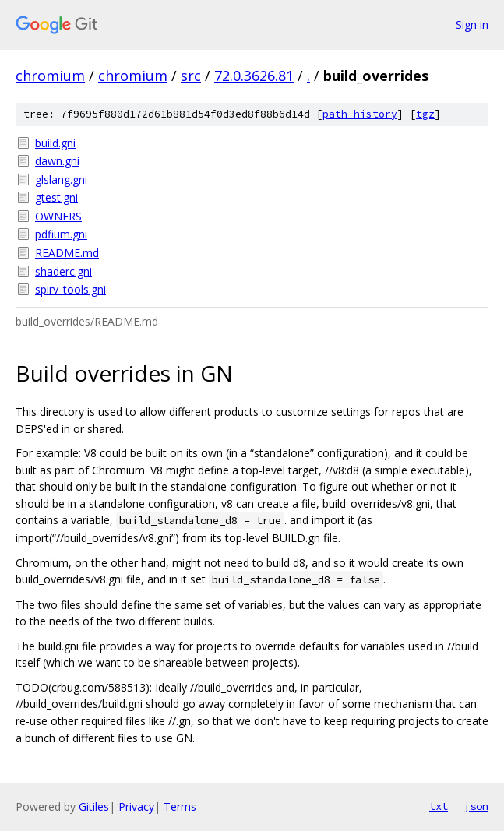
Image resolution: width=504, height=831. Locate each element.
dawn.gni (57, 161)
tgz (425, 114)
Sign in (472, 25)
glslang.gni (61, 180)
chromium (50, 76)
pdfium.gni (61, 234)
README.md (67, 253)
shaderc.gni (63, 271)
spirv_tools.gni (70, 289)
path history (360, 114)
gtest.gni (56, 197)
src (191, 76)
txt (439, 806)
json (476, 806)
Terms (180, 806)
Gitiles (94, 806)
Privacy (136, 806)
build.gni (55, 143)
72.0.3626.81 (254, 76)
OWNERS (58, 216)
